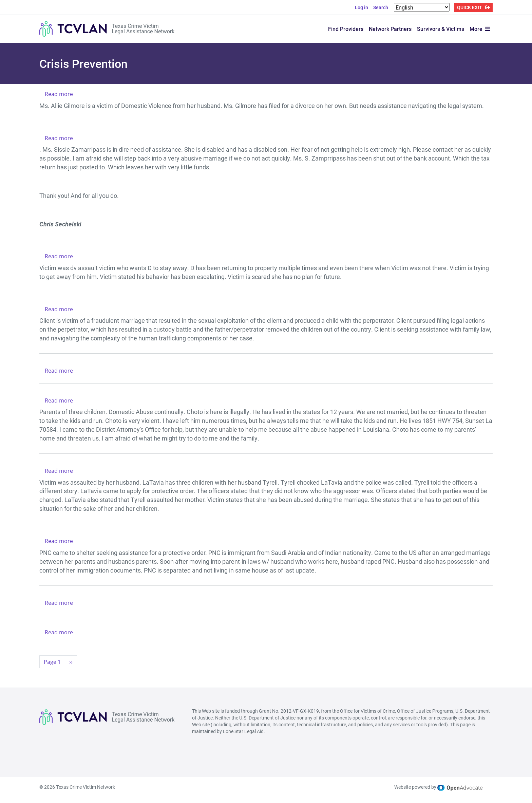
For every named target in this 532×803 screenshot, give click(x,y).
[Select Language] (422, 7)
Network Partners (390, 29)
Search (381, 7)
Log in (362, 7)
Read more (59, 94)
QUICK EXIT (470, 7)
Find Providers (346, 29)
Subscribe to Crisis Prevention (42, 676)
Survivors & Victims (441, 29)
